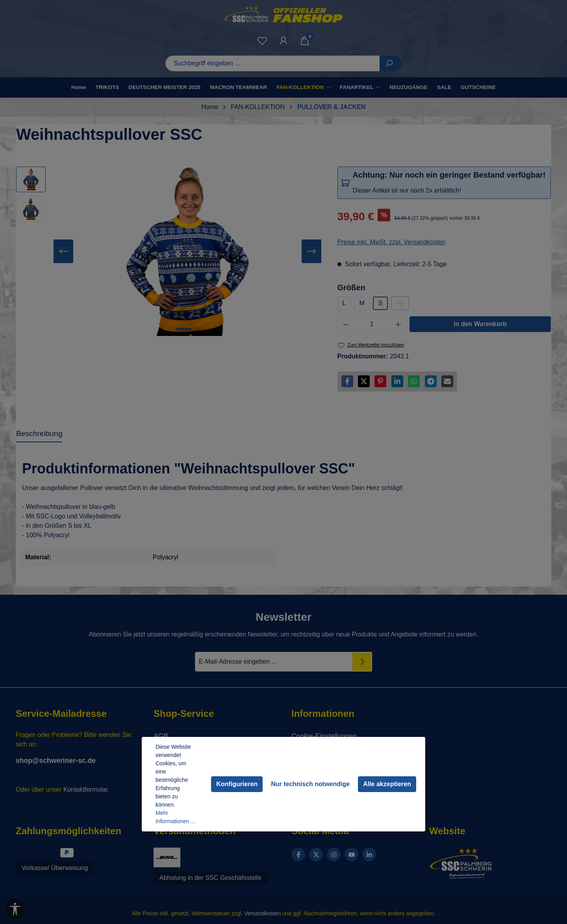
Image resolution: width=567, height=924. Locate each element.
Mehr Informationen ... (175, 817)
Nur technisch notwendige (310, 784)
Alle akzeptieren (387, 784)
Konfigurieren (237, 784)
